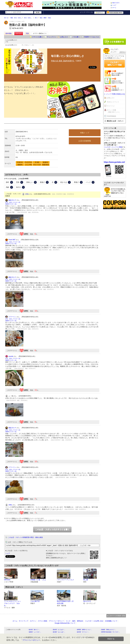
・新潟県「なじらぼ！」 (59, 632)
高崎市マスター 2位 (11, 204)
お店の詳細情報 (85, 141)
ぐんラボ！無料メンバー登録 (115, 64)
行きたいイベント (113, 102)
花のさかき (87, 601)
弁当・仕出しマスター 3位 (13, 242)
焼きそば (66, 182)
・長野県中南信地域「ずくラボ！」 (110, 632)
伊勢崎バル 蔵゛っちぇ (38, 580)
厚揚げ (78, 182)
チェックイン (52, 37)
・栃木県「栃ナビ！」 (34, 630)
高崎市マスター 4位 (11, 321)
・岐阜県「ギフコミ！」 (83, 632)
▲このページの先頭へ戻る (116, 616)
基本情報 (9, 33)
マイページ (111, 106)
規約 (74, 621)
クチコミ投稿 (42, 621)
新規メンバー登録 (115, 12)
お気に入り (64, 37)
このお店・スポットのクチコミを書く (52, 529)
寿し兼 (86, 580)
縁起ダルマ (12, 200)
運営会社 (80, 621)
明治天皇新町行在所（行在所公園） (65, 602)
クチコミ (19, 33)
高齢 (9, 187)
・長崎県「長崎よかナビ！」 (108, 630)
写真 (27, 33)
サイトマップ (23, 621)
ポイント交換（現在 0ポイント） (114, 111)
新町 (9, 182)
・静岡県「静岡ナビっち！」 (84, 630)
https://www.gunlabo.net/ (114, 162)
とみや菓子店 (35, 601)
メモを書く (76, 37)
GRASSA (7, 580)
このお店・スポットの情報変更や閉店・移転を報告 (25, 537)
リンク (68, 621)
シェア (8, 553)
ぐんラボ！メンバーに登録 (113, 147)
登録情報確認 (111, 116)
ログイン (100, 12)
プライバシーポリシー (56, 621)
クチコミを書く (37, 37)
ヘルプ (114, 5)
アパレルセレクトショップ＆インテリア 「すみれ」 (12, 603)
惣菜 (20, 182)
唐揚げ (44, 182)
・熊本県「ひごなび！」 (59, 630)
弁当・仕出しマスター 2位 (13, 202)
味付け (21, 187)
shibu (27, 194)
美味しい (31, 182)
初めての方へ (116, 3)
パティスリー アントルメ (65, 580)
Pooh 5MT (12, 240)
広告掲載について (111, 621)
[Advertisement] (115, 26)
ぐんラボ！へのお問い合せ (94, 621)
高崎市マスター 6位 (11, 244)
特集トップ (85, 133)
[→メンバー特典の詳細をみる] (115, 94)
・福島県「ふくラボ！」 (35, 632)
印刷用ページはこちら (92, 37)
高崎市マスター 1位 (11, 360)
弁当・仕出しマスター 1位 (13, 358)
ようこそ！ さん (87, 12)
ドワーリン (12, 317)
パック (90, 182)
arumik (11, 356)
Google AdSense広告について (65, 623)
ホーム (114, 8)
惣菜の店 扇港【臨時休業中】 (63, 61)
